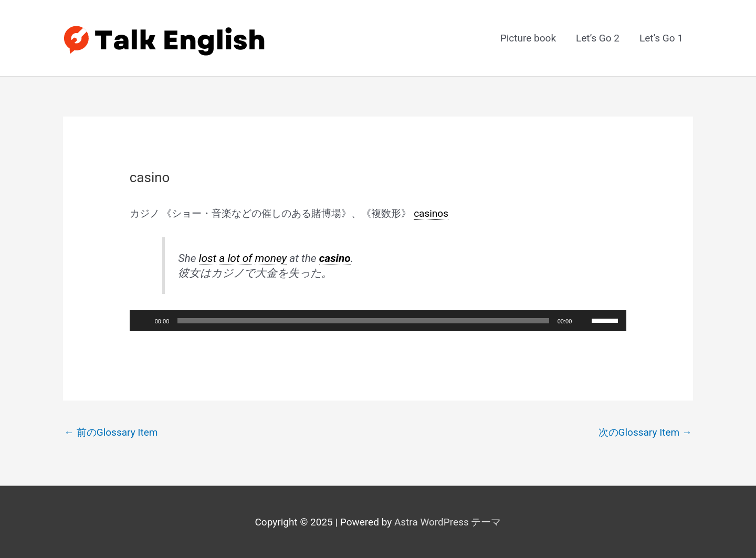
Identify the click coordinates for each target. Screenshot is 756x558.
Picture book (528, 38)
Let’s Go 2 (598, 38)
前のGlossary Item (111, 432)
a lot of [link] (235, 258)
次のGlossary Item (645, 432)
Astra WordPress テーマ (448, 522)
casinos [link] (431, 213)
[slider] (363, 321)
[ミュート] (583, 321)
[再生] (143, 321)
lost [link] (208, 258)
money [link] (271, 258)
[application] (378, 321)
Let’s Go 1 (661, 38)
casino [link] (335, 258)
